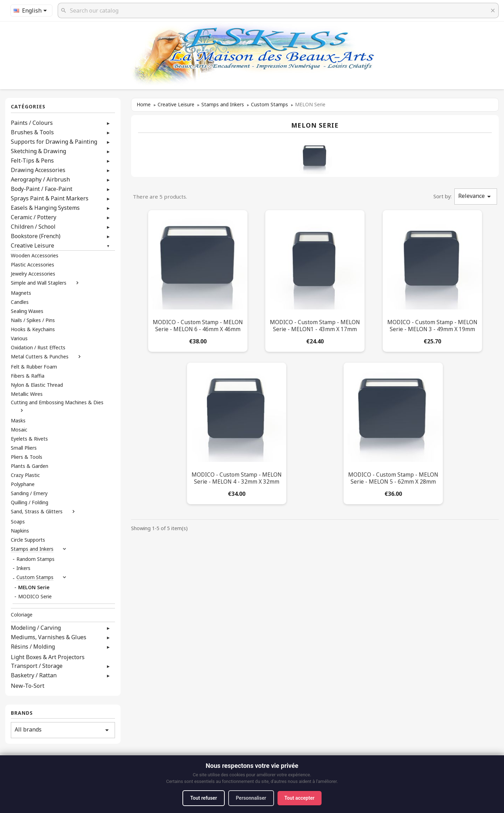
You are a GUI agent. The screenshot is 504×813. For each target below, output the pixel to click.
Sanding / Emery (29, 493)
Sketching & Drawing (38, 151)
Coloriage (22, 615)
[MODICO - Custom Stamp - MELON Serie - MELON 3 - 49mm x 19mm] (432, 280)
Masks (18, 421)
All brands (63, 730)
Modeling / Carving (36, 628)
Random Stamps (35, 559)
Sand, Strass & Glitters (37, 512)
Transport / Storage (37, 666)
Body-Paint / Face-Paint (42, 189)
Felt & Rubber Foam (34, 367)
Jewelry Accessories (33, 274)
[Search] (278, 10)
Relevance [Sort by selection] (476, 196)
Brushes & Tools (32, 132)
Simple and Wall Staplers (39, 283)
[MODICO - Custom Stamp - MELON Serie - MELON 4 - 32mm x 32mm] (237, 432)
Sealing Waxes (27, 311)
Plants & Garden (30, 466)
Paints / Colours (32, 123)
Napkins (20, 531)
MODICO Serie (35, 597)
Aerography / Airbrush (40, 179)
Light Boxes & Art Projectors (48, 657)
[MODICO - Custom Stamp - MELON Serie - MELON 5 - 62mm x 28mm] (393, 432)
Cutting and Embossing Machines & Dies (57, 402)
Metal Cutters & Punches (40, 357)
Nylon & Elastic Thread (37, 385)
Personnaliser (251, 798)
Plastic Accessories (33, 265)
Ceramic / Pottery (34, 217)
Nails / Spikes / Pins (33, 320)
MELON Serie (34, 587)
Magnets (21, 293)
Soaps (18, 522)
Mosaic (19, 430)
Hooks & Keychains (33, 329)
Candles (20, 302)
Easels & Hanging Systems (45, 208)
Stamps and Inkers (32, 549)
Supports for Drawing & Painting (54, 142)
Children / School (33, 227)
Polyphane (23, 484)
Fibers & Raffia (28, 376)
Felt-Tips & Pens (32, 161)
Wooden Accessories (35, 256)
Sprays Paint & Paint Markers (50, 198)
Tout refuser (203, 798)
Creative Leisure (33, 245)
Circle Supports (28, 540)
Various (19, 338)
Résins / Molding (33, 647)
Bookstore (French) (36, 236)
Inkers (23, 568)
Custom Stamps (35, 577)
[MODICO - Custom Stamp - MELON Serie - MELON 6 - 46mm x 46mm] (198, 280)
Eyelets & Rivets (29, 439)
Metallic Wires (27, 394)
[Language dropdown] (31, 10)
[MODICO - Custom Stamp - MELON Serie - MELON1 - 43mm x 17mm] (315, 280)
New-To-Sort (28, 686)
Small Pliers (24, 448)
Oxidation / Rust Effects (38, 348)
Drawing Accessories (38, 170)
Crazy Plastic (25, 475)
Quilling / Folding (30, 502)
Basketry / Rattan (34, 675)
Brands (22, 713)
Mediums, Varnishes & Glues (49, 637)
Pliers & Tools (27, 457)
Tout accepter (300, 798)
